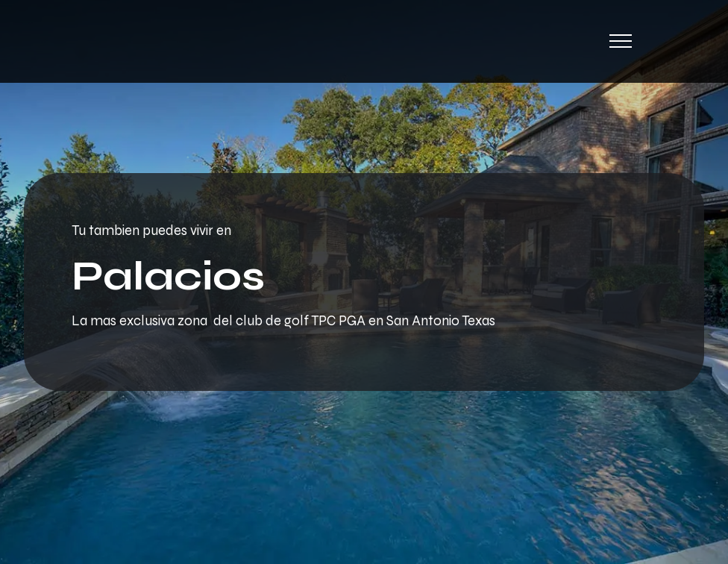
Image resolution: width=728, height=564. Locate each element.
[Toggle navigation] (621, 41)
